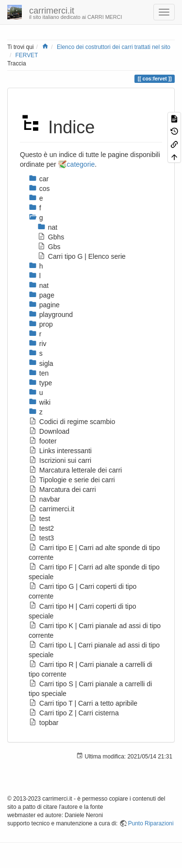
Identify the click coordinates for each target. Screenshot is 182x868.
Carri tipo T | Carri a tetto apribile (83, 703)
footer (43, 441)
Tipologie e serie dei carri (72, 480)
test (39, 519)
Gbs (49, 247)
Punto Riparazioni (151, 823)
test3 (41, 538)
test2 (41, 528)
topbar (44, 723)
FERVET (27, 55)
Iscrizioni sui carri (60, 460)
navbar (44, 499)
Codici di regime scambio (72, 422)
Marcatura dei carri (62, 489)
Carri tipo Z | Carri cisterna (74, 713)
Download (49, 431)
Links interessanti (60, 451)
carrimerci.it (51, 509)
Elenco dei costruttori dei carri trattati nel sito (114, 47)
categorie (81, 164)
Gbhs (51, 237)
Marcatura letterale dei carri (75, 470)
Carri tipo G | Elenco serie (82, 256)
